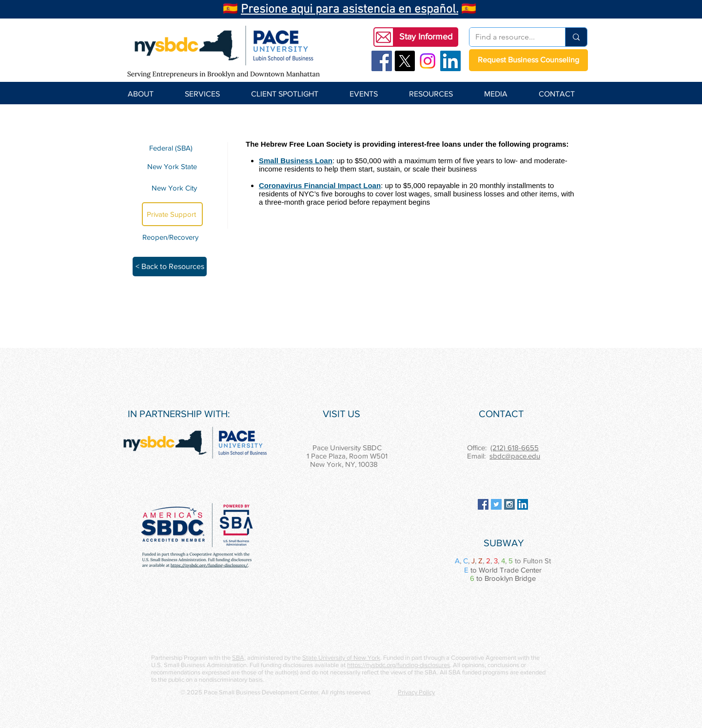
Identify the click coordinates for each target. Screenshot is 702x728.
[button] (426, 37)
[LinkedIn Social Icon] (450, 61)
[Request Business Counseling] (528, 60)
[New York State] (172, 166)
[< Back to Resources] (170, 267)
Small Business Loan (296, 161)
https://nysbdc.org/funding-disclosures (399, 665)
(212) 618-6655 (515, 448)
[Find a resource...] (510, 37)
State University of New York (341, 658)
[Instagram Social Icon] (509, 504)
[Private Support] (172, 214)
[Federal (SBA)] (172, 148)
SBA (238, 658)
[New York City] (172, 188)
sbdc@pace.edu (515, 456)
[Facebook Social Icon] (382, 61)
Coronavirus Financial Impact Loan (320, 185)
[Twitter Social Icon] (496, 504)
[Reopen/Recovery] (172, 237)
